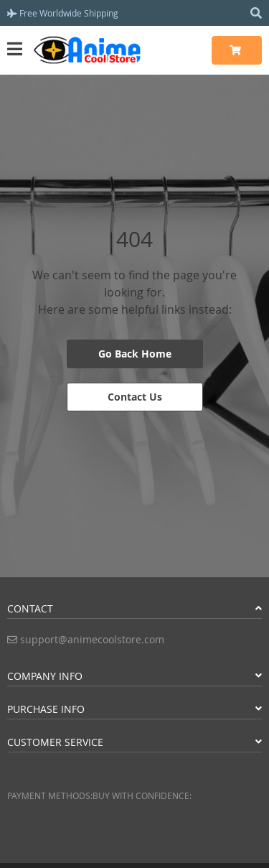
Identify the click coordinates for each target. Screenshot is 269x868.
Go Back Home (135, 354)
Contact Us (135, 397)
